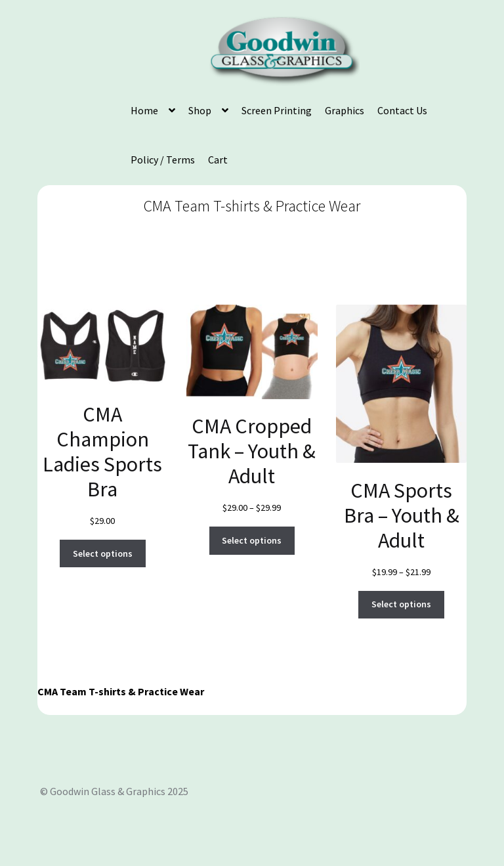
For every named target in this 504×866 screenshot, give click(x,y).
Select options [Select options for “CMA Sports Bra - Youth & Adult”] (401, 604)
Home (144, 110)
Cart (218, 160)
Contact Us (402, 110)
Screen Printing (277, 110)
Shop (200, 110)
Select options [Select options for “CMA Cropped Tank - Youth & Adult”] (252, 540)
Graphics (345, 110)
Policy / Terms (163, 160)
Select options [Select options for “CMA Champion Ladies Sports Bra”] (103, 553)
